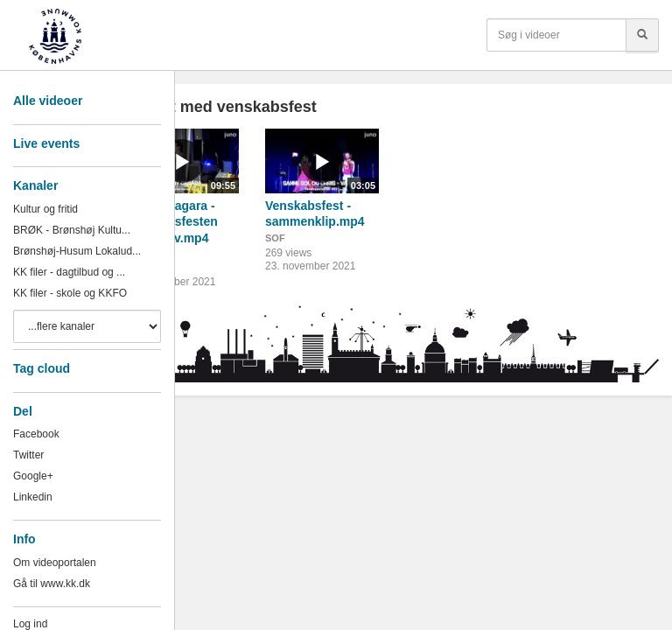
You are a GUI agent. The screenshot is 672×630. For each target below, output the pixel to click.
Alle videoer (48, 101)
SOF (275, 238)
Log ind (30, 624)
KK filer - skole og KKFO (70, 293)
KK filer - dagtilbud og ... (69, 272)
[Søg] (642, 35)
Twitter (28, 455)
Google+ (33, 476)
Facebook (36, 434)
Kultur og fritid (45, 209)
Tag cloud (42, 368)
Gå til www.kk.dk (52, 584)
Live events (46, 143)
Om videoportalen (55, 563)
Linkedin (33, 497)
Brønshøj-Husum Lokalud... (77, 251)
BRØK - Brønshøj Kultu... (72, 230)
